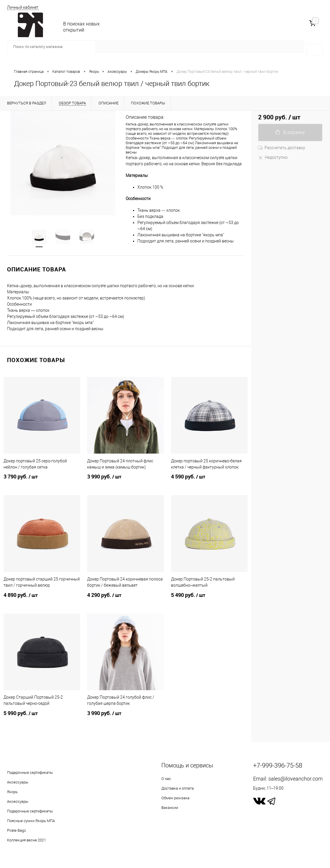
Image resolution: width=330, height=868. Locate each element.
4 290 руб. (125, 599)
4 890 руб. (42, 599)
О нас (166, 779)
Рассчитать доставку (282, 148)
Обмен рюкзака (175, 798)
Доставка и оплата (178, 788)
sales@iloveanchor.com (296, 779)
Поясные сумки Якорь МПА (31, 821)
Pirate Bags (17, 830)
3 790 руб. (42, 480)
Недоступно (273, 157)
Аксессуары (18, 782)
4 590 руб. (209, 480)
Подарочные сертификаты (30, 773)
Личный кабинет (23, 7)
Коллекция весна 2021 (26, 840)
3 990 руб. (125, 480)
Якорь (12, 792)
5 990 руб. (42, 717)
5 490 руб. (209, 599)
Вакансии (170, 808)
